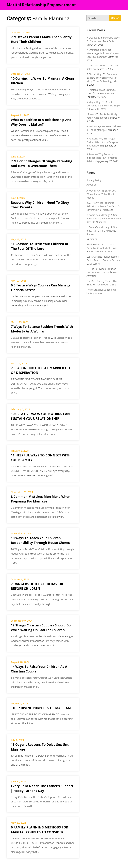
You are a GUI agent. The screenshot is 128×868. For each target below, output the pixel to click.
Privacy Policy (94, 180)
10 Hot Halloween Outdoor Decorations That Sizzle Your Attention (102, 272)
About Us (91, 185)
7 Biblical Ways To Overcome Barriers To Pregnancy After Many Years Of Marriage (102, 78)
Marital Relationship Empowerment (41, 5)
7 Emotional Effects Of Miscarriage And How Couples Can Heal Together (103, 53)
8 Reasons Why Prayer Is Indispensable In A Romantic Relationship (102, 158)
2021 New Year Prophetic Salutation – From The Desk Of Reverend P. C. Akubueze (103, 206)
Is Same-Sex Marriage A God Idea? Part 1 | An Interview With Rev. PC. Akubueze (104, 218)
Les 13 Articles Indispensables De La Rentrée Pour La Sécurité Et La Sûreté (104, 260)
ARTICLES (92, 239)
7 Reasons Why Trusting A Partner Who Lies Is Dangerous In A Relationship (103, 142)
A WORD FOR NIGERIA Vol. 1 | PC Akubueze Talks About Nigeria (103, 194)
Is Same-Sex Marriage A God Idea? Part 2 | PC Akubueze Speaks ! (102, 231)
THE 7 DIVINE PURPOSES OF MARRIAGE (42, 708)
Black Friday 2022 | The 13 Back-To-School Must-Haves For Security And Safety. (102, 248)
